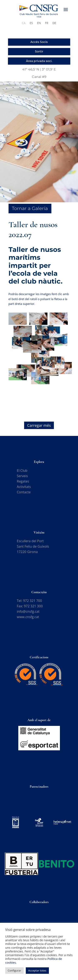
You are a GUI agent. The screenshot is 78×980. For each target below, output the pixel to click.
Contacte (24, 492)
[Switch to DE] (54, 23)
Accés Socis (39, 42)
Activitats (24, 487)
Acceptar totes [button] (37, 970)
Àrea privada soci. (39, 61)
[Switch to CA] (24, 23)
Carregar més (39, 425)
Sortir (39, 51)
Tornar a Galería (30, 208)
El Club (22, 471)
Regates (23, 481)
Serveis (22, 476)
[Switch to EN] (39, 23)
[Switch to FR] (47, 23)
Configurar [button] (14, 970)
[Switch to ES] (31, 23)
